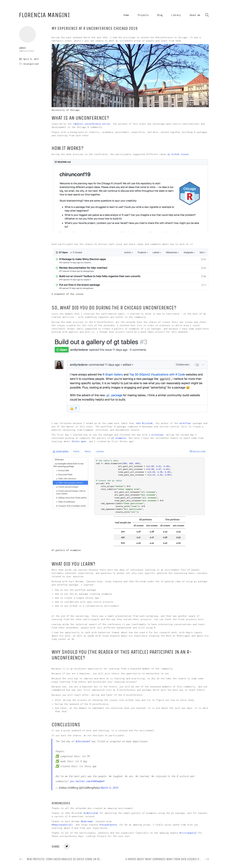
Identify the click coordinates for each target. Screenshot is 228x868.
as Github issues (178, 154)
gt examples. (119, 438)
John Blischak (144, 423)
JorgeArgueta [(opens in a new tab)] (109, 825)
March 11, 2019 (109, 788)
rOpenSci (78, 124)
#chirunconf (83, 741)
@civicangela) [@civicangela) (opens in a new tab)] (188, 833)
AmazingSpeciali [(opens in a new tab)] (63, 825)
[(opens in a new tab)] (74, 825)
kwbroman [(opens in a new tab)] (88, 821)
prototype (157, 435)
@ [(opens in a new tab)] (84, 813)
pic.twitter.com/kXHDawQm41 (87, 781)
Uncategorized (31, 64)
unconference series (98, 124)
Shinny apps (79, 441)
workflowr (185, 423)
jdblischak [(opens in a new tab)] (92, 813)
